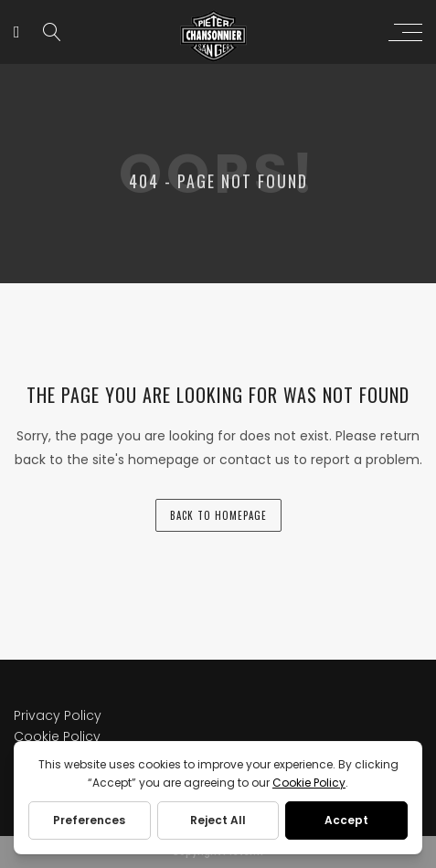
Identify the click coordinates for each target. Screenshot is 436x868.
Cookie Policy (57, 736)
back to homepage (218, 515)
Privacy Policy (58, 715)
